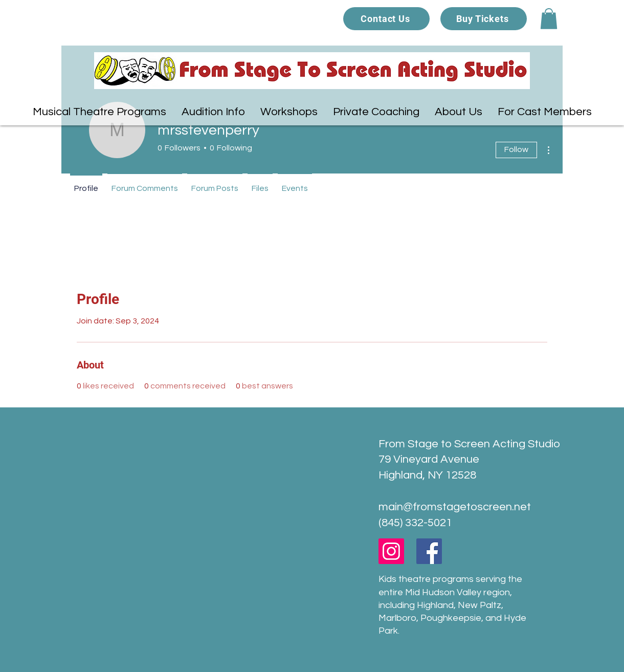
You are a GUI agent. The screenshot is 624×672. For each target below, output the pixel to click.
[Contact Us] (386, 19)
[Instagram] (391, 551)
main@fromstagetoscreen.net (455, 507)
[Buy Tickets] (484, 19)
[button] (549, 19)
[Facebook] (429, 551)
